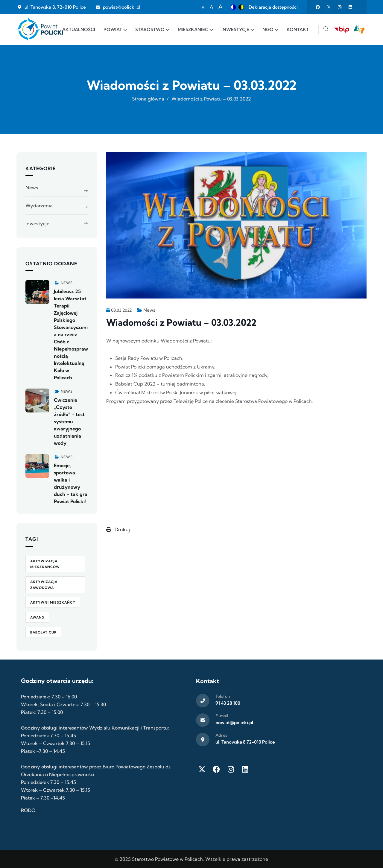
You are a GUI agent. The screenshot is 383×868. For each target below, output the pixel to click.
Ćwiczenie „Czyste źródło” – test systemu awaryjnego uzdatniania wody (69, 421)
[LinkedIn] (245, 769)
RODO (28, 810)
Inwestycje (37, 223)
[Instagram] (231, 769)
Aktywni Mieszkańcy (53, 602)
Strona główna (148, 99)
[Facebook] (216, 769)
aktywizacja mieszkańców (45, 564)
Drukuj (118, 529)
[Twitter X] (202, 769)
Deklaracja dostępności (273, 7)
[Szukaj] (326, 29)
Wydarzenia (39, 205)
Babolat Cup (43, 632)
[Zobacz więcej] (37, 292)
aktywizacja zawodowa (44, 585)
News (149, 310)
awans (37, 617)
